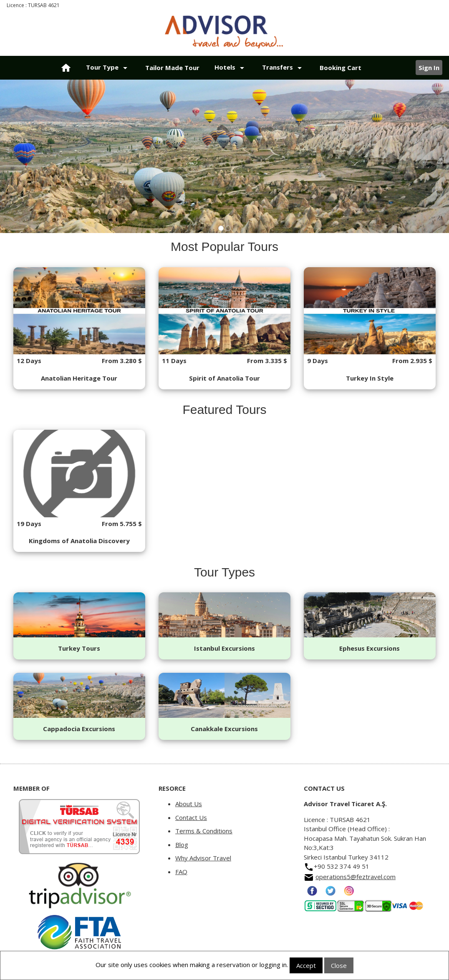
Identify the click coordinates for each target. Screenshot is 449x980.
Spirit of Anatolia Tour (224, 378)
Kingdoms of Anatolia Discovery (79, 541)
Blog (182, 845)
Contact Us (191, 817)
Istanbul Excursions (224, 648)
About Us (189, 804)
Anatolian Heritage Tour (79, 378)
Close (339, 965)
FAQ (181, 872)
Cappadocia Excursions (79, 729)
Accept (306, 965)
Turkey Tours (79, 648)
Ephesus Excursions (370, 648)
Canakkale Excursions (224, 729)
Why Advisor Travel (203, 858)
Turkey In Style (370, 378)
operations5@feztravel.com (356, 877)
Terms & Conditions (204, 831)
